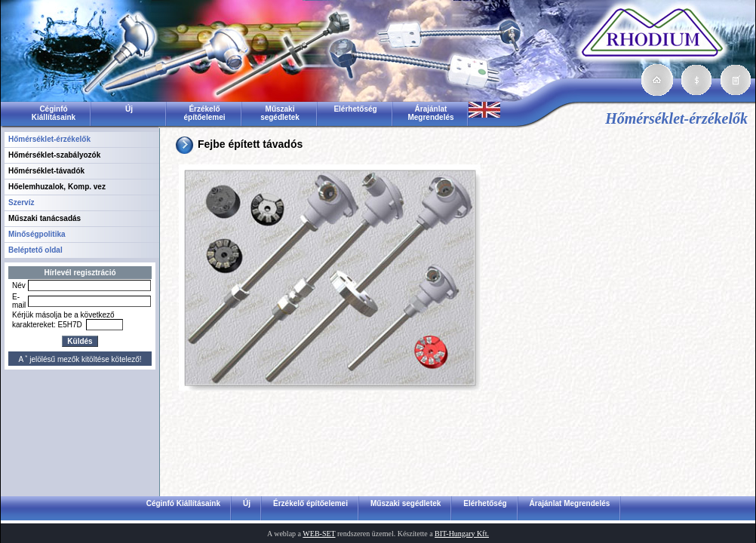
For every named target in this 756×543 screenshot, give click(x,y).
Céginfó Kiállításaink (54, 113)
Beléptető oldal (35, 250)
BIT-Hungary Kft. (462, 534)
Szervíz (21, 202)
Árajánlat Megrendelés (430, 113)
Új (129, 109)
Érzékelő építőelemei (204, 113)
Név (19, 285)
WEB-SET (319, 534)
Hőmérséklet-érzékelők (49, 139)
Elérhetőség (355, 109)
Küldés (80, 341)
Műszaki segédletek (280, 113)
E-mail (19, 301)
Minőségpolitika (37, 234)
